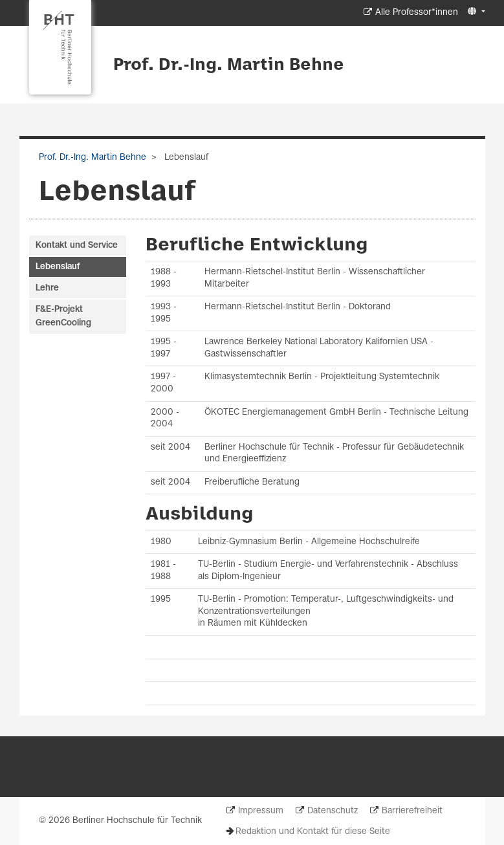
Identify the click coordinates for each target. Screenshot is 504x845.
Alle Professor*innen (417, 13)
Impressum (261, 811)
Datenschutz (333, 811)
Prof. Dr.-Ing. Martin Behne (229, 65)
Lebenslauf (58, 267)
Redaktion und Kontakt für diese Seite (313, 832)
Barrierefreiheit (412, 811)
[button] (475, 12)
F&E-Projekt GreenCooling (63, 316)
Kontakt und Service (77, 246)
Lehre (47, 288)
